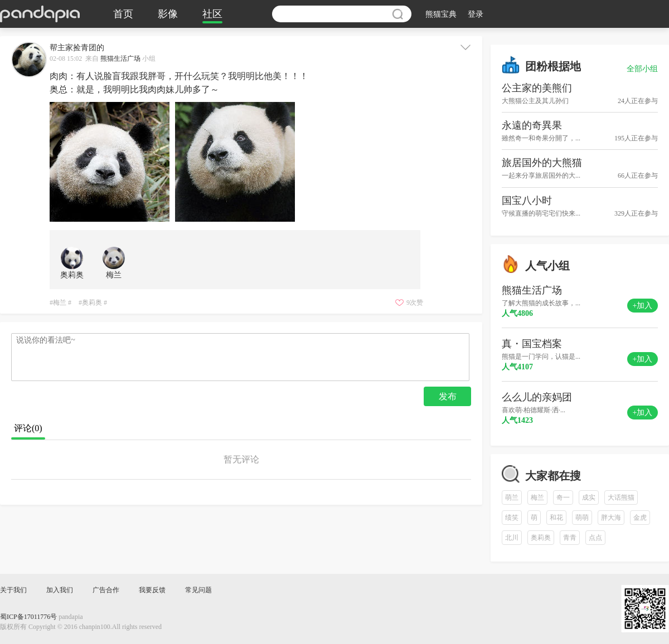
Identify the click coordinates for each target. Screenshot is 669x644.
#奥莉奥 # (93, 303)
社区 (212, 14)
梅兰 (537, 497)
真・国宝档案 (532, 344)
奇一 (563, 497)
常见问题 (198, 590)
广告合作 (106, 590)
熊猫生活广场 (120, 58)
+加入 (643, 306)
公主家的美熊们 (537, 88)
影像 (168, 14)
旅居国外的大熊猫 (542, 163)
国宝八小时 (527, 201)
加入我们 (60, 590)
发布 (448, 396)
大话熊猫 (621, 497)
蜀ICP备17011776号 (28, 617)
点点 (595, 538)
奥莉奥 (541, 538)
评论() (28, 428)
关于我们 (13, 590)
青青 (570, 538)
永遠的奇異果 (532, 125)
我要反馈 (152, 590)
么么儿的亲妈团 (537, 397)
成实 (589, 497)
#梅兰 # (60, 303)
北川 (512, 538)
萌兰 (512, 497)
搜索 (397, 14)
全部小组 (642, 69)
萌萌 (582, 518)
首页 (123, 14)
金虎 (640, 518)
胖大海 (611, 518)
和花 (556, 518)
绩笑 (512, 518)
